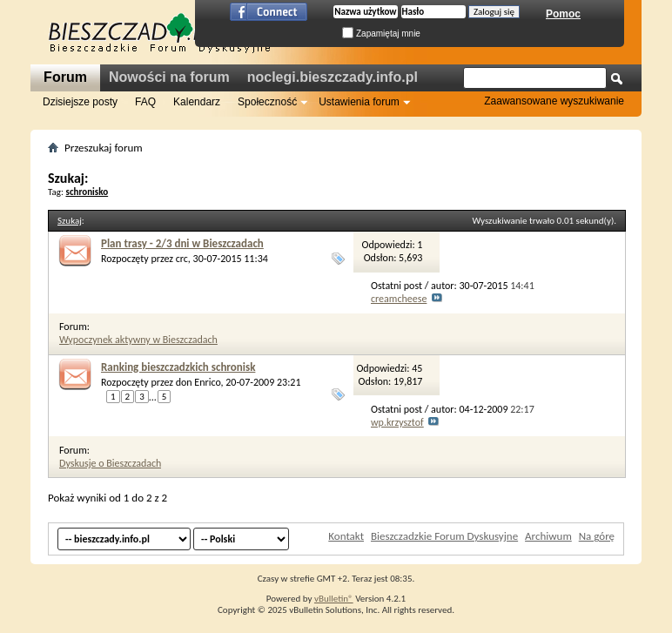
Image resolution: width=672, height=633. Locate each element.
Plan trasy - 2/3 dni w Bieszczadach (182, 243)
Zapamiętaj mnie (381, 34)
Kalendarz (197, 102)
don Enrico (198, 382)
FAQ (145, 102)
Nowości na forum (169, 77)
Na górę (597, 536)
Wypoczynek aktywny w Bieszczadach (138, 340)
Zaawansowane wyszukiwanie (554, 101)
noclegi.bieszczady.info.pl (333, 77)
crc (182, 259)
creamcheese (399, 299)
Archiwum (548, 536)
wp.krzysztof (397, 422)
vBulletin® (334, 599)
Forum (65, 77)
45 (417, 368)
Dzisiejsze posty (80, 102)
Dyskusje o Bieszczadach (110, 463)
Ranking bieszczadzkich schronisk (178, 367)
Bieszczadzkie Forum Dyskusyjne (444, 536)
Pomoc (563, 14)
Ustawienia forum (359, 102)
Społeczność (267, 102)
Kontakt (346, 536)
